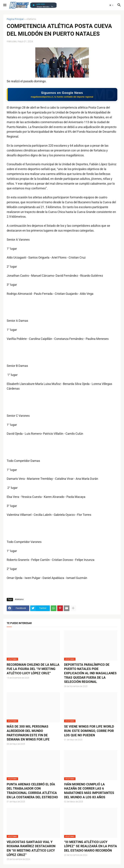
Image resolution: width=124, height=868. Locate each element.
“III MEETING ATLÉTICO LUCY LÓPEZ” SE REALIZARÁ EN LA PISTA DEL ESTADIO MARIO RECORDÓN (91, 846)
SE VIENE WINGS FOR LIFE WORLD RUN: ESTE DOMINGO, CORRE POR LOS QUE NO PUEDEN (89, 731)
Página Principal (15, 19)
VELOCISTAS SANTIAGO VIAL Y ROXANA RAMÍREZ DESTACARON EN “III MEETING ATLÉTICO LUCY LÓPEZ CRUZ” (31, 848)
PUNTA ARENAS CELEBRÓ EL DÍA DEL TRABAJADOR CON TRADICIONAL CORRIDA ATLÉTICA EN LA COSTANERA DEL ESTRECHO (32, 791)
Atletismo (31, 19)
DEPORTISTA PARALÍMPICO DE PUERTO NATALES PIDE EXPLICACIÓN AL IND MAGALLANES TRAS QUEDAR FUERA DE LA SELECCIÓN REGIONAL (90, 673)
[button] (5, 5)
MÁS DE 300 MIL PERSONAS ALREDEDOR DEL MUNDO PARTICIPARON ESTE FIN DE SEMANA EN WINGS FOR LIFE (28, 733)
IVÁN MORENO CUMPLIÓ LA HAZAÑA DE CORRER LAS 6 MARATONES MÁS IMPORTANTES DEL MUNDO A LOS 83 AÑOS (89, 791)
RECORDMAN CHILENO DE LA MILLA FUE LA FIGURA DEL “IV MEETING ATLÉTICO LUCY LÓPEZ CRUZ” (33, 669)
